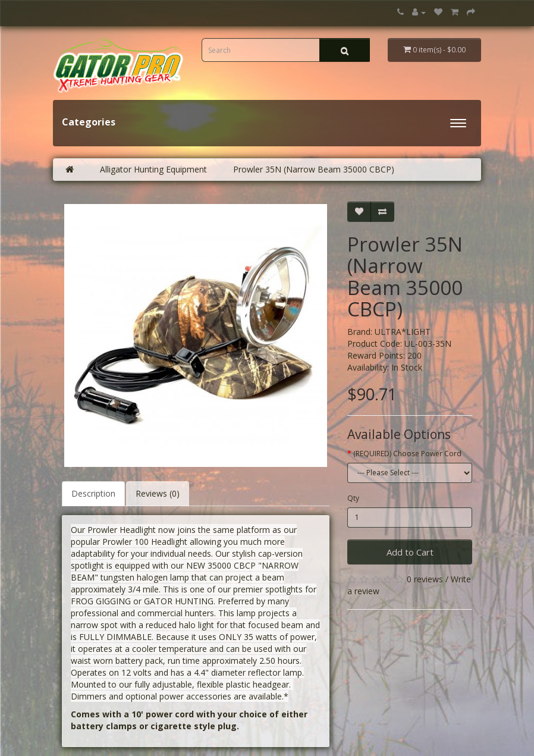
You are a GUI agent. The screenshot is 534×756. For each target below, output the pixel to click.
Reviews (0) (158, 493)
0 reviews (425, 579)
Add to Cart (410, 552)
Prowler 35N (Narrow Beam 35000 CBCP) (314, 169)
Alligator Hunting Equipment (153, 169)
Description (93, 493)
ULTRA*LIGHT (403, 332)
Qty (353, 498)
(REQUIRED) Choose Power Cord (407, 454)
